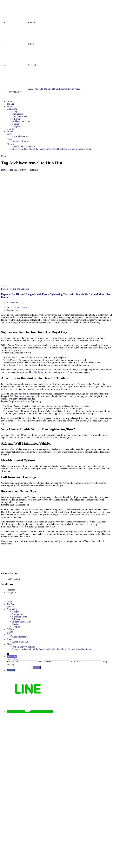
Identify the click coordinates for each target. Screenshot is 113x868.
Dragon (16, 111)
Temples (16, 126)
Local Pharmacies (20, 136)
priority (32, 452)
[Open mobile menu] (4, 156)
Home (4, 170)
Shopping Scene (20, 116)
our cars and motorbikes (26, 394)
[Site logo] (1, 97)
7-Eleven (16, 119)
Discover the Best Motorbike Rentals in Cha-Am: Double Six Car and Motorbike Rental (52, 149)
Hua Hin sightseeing (38, 372)
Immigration (18, 114)
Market (16, 124)
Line (51, 712)
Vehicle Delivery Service (23, 146)
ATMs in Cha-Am (20, 141)
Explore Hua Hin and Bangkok (15, 289)
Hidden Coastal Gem (22, 121)
